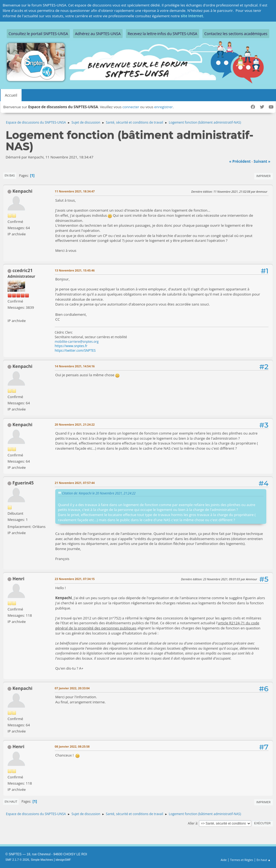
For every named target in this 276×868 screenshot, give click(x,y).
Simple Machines (42, 860)
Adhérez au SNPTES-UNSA (98, 34)
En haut (11, 801)
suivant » (262, 161)
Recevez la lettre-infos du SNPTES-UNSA (163, 34)
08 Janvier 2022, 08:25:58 (72, 746)
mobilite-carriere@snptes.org (77, 342)
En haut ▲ (264, 860)
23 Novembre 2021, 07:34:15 (75, 579)
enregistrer (163, 107)
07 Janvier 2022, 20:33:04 (72, 688)
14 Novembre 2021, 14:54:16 (75, 366)
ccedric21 (23, 270)
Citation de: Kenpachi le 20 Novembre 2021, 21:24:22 (99, 493)
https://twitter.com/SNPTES (75, 350)
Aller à (193, 823)
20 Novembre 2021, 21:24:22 (75, 424)
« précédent (240, 161)
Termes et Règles (242, 860)
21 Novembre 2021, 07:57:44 (75, 483)
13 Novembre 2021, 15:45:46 (75, 270)
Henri (18, 579)
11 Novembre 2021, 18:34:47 (75, 191)
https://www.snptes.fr (71, 346)
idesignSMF (63, 860)
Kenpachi (22, 191)
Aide (224, 860)
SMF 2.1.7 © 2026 (17, 860)
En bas (10, 175)
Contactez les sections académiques (236, 34)
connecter (131, 107)
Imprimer (263, 176)
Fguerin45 (23, 483)
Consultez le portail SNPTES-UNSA (38, 34)
